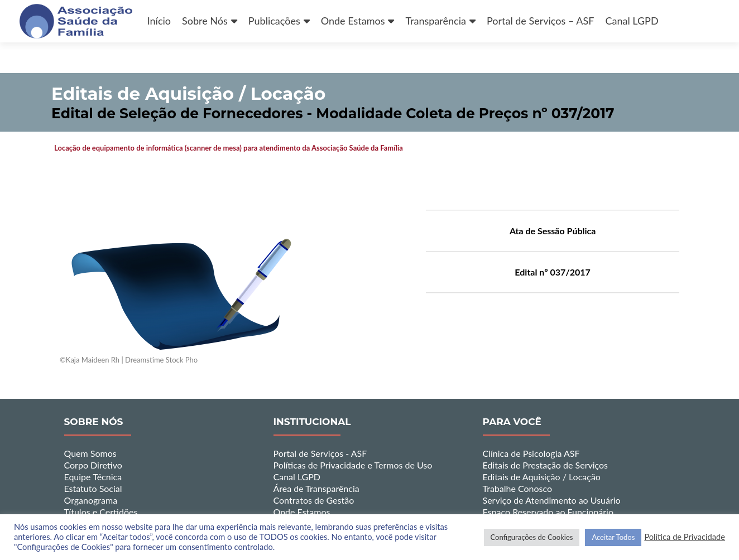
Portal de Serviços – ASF (541, 21)
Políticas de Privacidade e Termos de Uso (353, 465)
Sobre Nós (205, 21)
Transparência (435, 21)
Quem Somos (90, 453)
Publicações (274, 21)
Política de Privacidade (685, 537)
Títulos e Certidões (101, 512)
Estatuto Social (93, 488)
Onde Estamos (353, 21)
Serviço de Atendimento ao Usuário (552, 500)
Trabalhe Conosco (518, 488)
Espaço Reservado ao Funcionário (548, 512)
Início (159, 21)
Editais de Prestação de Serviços (546, 465)
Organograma (91, 500)
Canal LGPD (632, 21)
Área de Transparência (316, 488)
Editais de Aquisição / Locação (542, 477)
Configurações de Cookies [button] (532, 537)
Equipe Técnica (93, 477)
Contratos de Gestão (314, 500)
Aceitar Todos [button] (613, 537)
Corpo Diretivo (93, 465)
